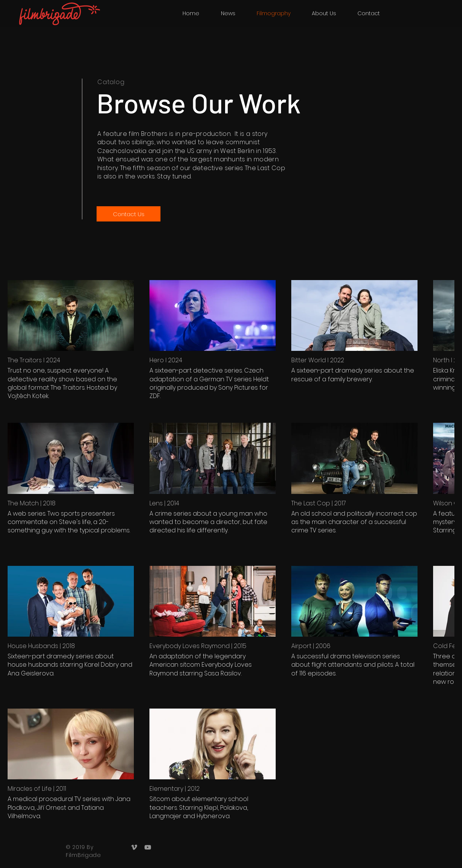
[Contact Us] (129, 214)
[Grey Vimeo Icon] (134, 847)
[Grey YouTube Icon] (148, 847)
